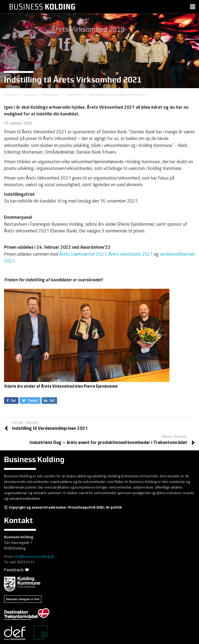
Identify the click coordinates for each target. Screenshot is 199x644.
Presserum (51, 94)
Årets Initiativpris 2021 (131, 254)
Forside (11, 94)
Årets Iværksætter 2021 (83, 254)
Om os (30, 94)
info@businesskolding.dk (34, 556)
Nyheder (75, 94)
